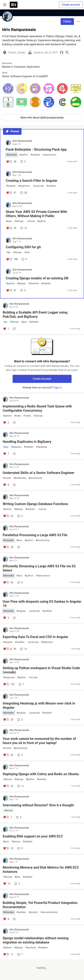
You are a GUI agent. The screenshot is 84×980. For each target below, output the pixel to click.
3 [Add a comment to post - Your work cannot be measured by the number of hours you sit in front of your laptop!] (20, 755)
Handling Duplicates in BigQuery (27, 442)
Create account (71, 5)
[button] (8, 89)
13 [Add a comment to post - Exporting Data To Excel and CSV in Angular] (23, 649)
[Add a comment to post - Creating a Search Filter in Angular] (11, 193)
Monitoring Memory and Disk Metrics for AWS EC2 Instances (41, 870)
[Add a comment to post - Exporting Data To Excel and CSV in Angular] (10, 649)
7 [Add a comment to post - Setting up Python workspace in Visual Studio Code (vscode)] (21, 684)
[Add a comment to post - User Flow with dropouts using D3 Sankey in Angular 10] (6, 618)
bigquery (16, 447)
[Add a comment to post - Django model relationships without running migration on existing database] (8, 954)
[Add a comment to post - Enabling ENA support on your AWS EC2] (8, 848)
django (22, 283)
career (7, 478)
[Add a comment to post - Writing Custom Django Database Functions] (8, 516)
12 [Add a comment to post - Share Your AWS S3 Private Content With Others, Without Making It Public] (23, 228)
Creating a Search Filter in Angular (32, 181)
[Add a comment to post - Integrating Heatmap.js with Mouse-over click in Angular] (8, 720)
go (5, 322)
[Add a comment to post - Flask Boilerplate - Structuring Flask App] (11, 162)
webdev (35, 155)
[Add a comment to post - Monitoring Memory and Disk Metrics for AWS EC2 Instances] (7, 884)
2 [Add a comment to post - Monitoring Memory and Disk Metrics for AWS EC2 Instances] (17, 884)
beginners (24, 186)
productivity (35, 478)
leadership (20, 478)
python (24, 155)
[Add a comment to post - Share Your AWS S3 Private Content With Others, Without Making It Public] (11, 228)
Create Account (42, 379)
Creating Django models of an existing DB (37, 278)
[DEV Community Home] (14, 5)
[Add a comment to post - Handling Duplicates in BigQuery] (6, 454)
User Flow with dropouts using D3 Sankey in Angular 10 (42, 604)
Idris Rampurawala (22, 141)
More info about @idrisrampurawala (42, 118)
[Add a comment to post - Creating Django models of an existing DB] (11, 290)
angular (11, 186)
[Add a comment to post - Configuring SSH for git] (12, 259)
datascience (43, 576)
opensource (50, 155)
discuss (8, 810)
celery (27, 416)
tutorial (30, 221)
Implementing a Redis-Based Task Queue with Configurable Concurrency (37, 408)
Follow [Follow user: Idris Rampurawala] (67, 21)
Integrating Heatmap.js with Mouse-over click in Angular (39, 705)
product (33, 912)
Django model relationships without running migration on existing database (36, 940)
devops (19, 221)
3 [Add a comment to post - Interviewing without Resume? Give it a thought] (18, 817)
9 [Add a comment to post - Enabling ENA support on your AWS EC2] (20, 848)
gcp (24, 322)
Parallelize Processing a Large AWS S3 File (35, 535)
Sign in (58, 388)
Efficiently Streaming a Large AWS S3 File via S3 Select (39, 568)
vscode (33, 677)
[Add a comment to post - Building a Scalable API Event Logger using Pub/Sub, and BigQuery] (6, 329)
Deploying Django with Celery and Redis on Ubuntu (41, 774)
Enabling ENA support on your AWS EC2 (33, 836)
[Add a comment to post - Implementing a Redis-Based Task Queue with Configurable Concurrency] (6, 423)
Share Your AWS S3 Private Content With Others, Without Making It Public (36, 214)
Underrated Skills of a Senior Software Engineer (39, 473)
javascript (38, 186)
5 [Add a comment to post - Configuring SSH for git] (24, 259)
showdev (12, 155)
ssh (27, 252)
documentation (49, 912)
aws (9, 221)
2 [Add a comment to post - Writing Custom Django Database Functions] (20, 516)
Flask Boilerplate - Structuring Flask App (36, 149)
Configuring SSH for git (23, 247)
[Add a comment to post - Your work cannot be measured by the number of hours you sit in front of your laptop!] (8, 755)
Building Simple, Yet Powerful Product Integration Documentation (40, 905)
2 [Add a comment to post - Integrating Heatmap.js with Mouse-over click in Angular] (20, 720)
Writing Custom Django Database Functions (35, 504)
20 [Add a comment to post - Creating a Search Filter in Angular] (23, 193)
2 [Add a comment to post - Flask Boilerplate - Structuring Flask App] (23, 162)
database (41, 447)
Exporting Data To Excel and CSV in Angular (35, 637)
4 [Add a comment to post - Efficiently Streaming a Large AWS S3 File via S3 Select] (20, 582)
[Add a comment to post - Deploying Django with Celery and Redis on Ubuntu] (8, 786)
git (8, 252)
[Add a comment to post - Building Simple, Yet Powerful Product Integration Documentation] (6, 919)
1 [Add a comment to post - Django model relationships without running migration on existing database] (20, 954)
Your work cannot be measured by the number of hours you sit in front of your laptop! (39, 741)
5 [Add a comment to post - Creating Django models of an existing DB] (23, 290)
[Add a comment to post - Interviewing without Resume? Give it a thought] (7, 817)
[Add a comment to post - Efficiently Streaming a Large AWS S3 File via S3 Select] (8, 582)
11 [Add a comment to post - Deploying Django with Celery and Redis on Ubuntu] (20, 786)
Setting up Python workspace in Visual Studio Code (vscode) (41, 670)
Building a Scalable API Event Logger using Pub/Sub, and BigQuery (35, 314)
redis (18, 416)
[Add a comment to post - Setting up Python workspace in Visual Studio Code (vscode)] (9, 684)
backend (34, 283)
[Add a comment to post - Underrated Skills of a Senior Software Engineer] (6, 485)
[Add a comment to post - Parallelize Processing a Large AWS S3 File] (8, 547)
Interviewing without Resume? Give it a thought (38, 805)
